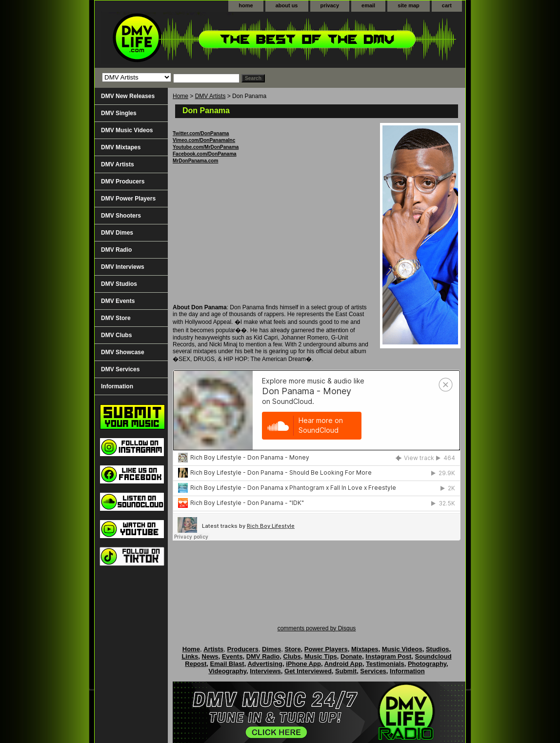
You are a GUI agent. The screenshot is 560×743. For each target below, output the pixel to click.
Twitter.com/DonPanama (201, 133)
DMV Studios (119, 284)
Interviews (265, 671)
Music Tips (321, 656)
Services (373, 671)
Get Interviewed (308, 671)
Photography (427, 664)
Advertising (265, 664)
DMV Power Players (128, 199)
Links (190, 656)
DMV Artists (210, 96)
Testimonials (385, 664)
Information (117, 386)
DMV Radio (116, 250)
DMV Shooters (121, 216)
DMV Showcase (123, 352)
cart (447, 5)
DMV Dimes (117, 233)
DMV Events (118, 301)
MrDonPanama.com (195, 161)
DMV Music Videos (127, 130)
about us (287, 5)
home (246, 5)
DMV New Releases (128, 96)
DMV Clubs (116, 335)
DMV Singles (119, 113)
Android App (343, 664)
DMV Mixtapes (121, 147)
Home (180, 96)
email (368, 5)
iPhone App (303, 664)
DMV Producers (123, 181)
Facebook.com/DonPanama (205, 154)
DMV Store (116, 318)
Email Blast (227, 664)
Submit (346, 671)
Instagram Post (388, 656)
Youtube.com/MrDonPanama (206, 147)
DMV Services (120, 369)
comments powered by (317, 628)
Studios (438, 649)
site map (409, 5)
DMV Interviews (123, 267)
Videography (227, 671)
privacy (330, 5)
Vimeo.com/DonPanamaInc (204, 140)
